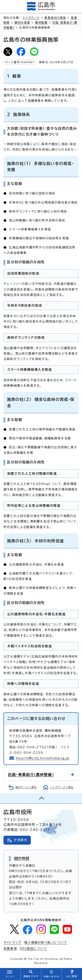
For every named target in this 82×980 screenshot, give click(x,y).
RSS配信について (33, 949)
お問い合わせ (51, 977)
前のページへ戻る (26, 787)
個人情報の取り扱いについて (46, 943)
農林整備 (41, 23)
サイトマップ (12, 943)
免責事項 (10, 949)
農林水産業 (22, 23)
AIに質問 (72, 976)
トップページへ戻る (62, 787)
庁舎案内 (21, 840)
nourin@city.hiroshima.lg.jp (43, 758)
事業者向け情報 (55, 18)
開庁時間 (22, 858)
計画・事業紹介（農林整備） (31, 775)
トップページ (31, 18)
